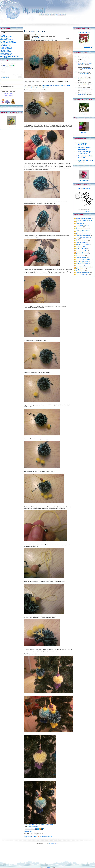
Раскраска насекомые (84, 189)
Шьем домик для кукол (84, 33)
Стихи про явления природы (83, 259)
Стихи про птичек (81, 246)
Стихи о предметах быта (82, 252)
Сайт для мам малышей (46, 867)
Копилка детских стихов (84, 57)
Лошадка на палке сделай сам (33, 824)
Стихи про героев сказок (82, 241)
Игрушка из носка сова (84, 181)
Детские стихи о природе (82, 229)
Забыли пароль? (5, 77)
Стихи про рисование (81, 258)
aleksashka (39, 35)
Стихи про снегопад (83, 84)
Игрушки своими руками (34, 9)
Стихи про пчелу (82, 79)
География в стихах (81, 269)
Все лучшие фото (88, 47)
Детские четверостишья (82, 261)
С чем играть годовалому (82, 144)
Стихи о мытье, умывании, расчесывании (83, 226)
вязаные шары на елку (43, 87)
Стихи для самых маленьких (83, 263)
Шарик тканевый (12, 127)
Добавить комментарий (32, 837)
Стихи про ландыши (83, 74)
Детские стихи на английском (83, 267)
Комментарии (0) (28, 831)
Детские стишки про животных (84, 219)
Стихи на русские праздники (83, 236)
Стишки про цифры (81, 265)
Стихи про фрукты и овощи (83, 273)
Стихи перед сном (81, 224)
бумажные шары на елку (31, 87)
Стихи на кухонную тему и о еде (84, 220)
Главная (25, 9)
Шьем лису (84, 114)
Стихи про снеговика (83, 58)
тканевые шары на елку (48, 86)
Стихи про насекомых (82, 248)
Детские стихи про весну (84, 89)
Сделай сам (37, 38)
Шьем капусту (84, 132)
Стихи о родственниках (82, 243)
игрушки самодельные (33, 826)
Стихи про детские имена (82, 254)
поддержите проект (53, 844)
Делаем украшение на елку (47, 824)
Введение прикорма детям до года (85, 148)
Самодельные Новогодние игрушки (44, 39)
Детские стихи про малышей (83, 244)
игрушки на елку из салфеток (62, 86)
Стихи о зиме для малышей (85, 68)
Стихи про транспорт (81, 250)
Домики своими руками (84, 44)
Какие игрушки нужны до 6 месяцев (86, 152)
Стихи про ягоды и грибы (82, 274)
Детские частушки (81, 271)
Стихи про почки (82, 94)
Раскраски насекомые (84, 210)
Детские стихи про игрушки (83, 234)
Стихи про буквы (80, 256)
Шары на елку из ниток (47, 9)
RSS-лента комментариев (46, 837)
